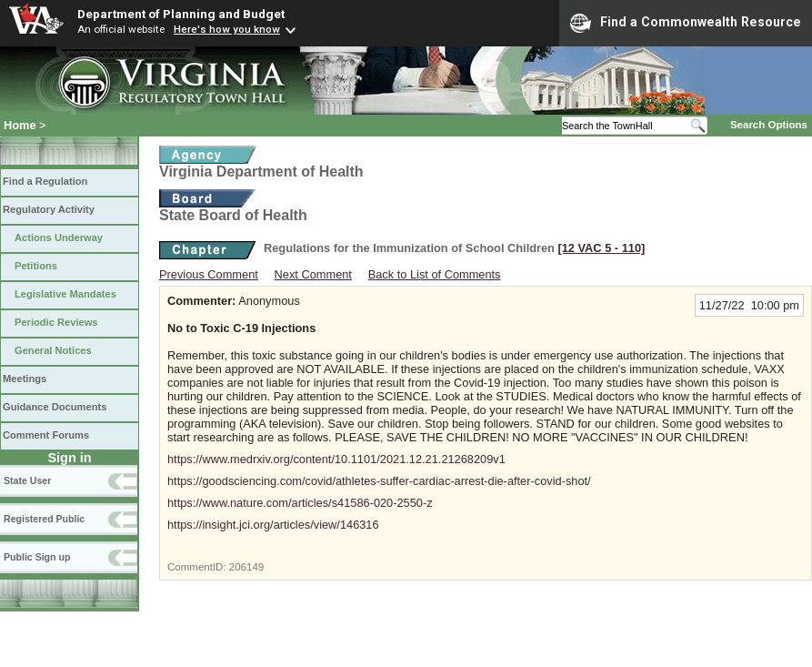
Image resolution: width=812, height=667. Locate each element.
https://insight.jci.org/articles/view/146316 (273, 525)
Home (20, 125)
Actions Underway (59, 237)
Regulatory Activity (49, 209)
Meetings (25, 379)
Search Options (769, 125)
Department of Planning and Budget (181, 14)
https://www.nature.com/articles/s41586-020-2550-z (300, 503)
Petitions (36, 266)
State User (27, 480)
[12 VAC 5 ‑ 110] (601, 248)
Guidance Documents (55, 407)
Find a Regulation (45, 181)
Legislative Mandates (65, 294)
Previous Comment (209, 274)
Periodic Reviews (56, 322)
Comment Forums (46, 435)
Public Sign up (37, 557)
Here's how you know (227, 29)
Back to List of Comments (435, 274)
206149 (246, 567)
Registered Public (44, 519)
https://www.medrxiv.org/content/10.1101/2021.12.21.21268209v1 (336, 459)
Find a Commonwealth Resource (686, 23)
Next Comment (313, 274)
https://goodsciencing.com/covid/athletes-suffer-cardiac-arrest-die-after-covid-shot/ (379, 481)
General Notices (53, 350)
